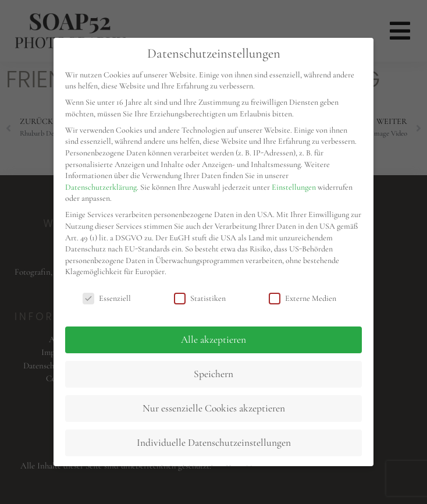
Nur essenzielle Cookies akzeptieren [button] (214, 408)
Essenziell (107, 298)
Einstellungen (294, 187)
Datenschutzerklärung (101, 187)
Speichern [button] (213, 374)
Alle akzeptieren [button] (213, 340)
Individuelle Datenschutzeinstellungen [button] (214, 443)
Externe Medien (303, 298)
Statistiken (200, 298)
